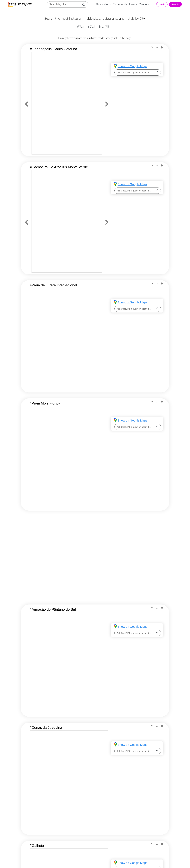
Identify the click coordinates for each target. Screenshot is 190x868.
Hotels (133, 4)
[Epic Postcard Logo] (20, 4)
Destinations (103, 4)
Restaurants (120, 4)
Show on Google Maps (132, 66)
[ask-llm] (157, 72)
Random (144, 4)
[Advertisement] (95, 540)
